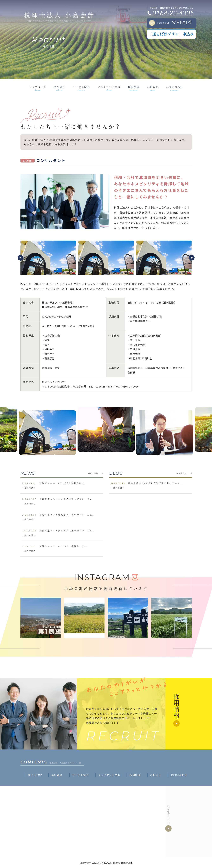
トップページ (38, 89)
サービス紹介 (81, 89)
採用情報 (134, 89)
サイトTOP (35, 775)
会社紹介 (59, 89)
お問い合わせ (175, 89)
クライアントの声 (109, 89)
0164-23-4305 (173, 13)
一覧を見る (93, 473)
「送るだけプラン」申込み (171, 34)
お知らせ (153, 89)
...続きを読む (29, 488)
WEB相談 (171, 23)
